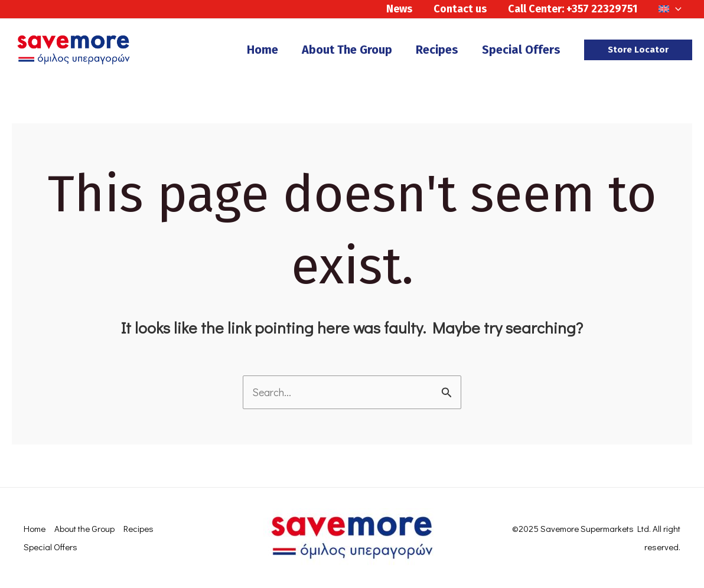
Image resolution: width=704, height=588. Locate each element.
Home (35, 528)
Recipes (138, 528)
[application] (675, 9)
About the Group (84, 528)
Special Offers (50, 547)
